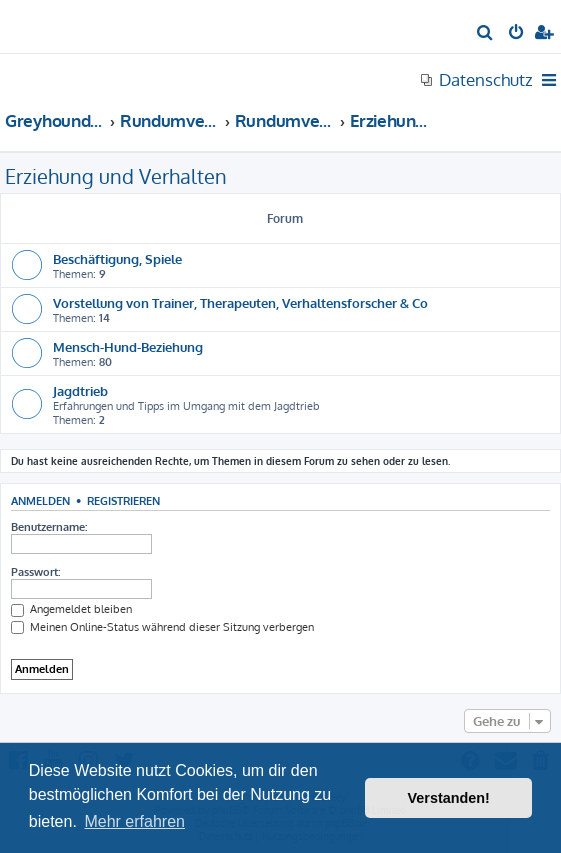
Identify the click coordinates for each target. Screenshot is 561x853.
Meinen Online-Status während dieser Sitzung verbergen (162, 627)
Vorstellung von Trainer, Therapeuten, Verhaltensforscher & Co (240, 302)
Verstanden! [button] (449, 798)
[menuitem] (485, 34)
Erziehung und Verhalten (116, 176)
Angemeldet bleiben (71, 609)
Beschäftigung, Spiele (117, 258)
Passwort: (35, 572)
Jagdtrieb (80, 390)
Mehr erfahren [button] (134, 821)
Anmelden (40, 500)
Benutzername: (49, 527)
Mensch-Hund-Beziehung (128, 346)
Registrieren (123, 500)
